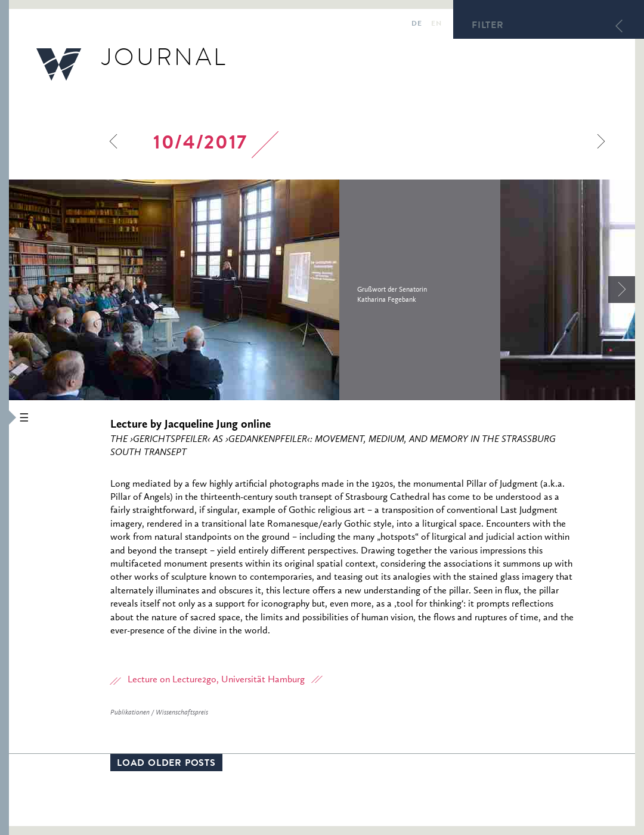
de (417, 24)
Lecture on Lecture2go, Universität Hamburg (216, 680)
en (436, 24)
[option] (255, 290)
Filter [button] (488, 26)
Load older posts (166, 764)
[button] (4, 417)
